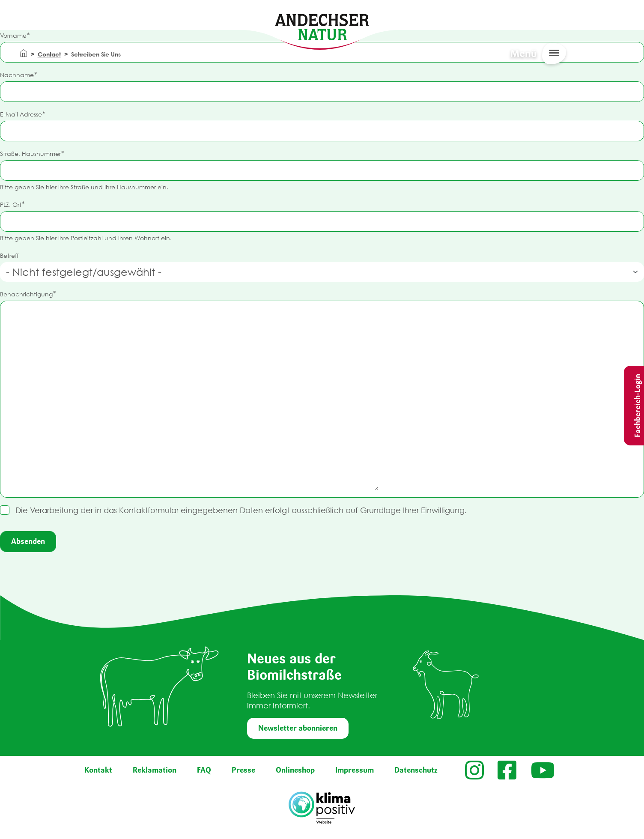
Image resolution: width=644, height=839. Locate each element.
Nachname (17, 75)
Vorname (13, 35)
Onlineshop (295, 770)
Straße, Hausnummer (30, 154)
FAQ (204, 770)
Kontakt (98, 770)
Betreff (9, 255)
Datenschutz (416, 770)
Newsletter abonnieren (298, 728)
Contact (49, 54)
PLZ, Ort (11, 205)
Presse (243, 770)
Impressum (355, 770)
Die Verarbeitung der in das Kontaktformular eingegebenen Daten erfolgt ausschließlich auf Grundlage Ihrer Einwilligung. (241, 510)
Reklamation (155, 770)
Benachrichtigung (26, 294)
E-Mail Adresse (21, 114)
